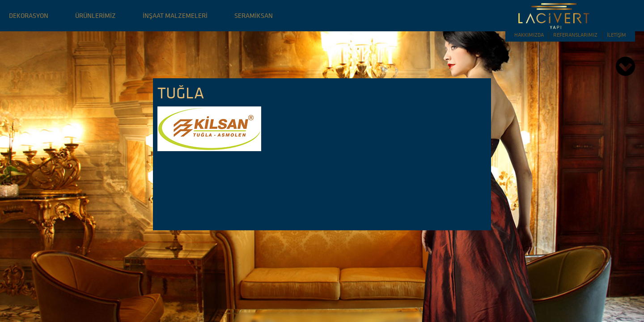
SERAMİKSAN (254, 15)
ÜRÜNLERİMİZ (95, 15)
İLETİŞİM (616, 35)
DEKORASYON (29, 15)
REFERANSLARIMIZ (575, 35)
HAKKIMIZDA (529, 35)
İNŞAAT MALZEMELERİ (175, 15)
